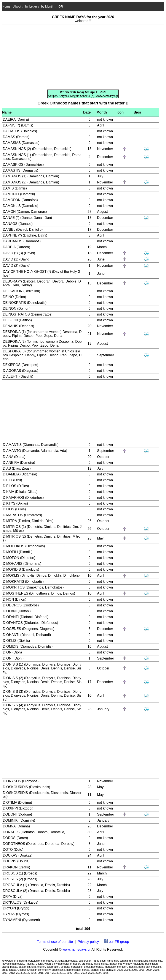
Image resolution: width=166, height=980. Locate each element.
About (18, 6)
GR (60, 6)
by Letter (32, 6)
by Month (48, 6)
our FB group (116, 942)
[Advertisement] (83, 57)
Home (6, 6)
